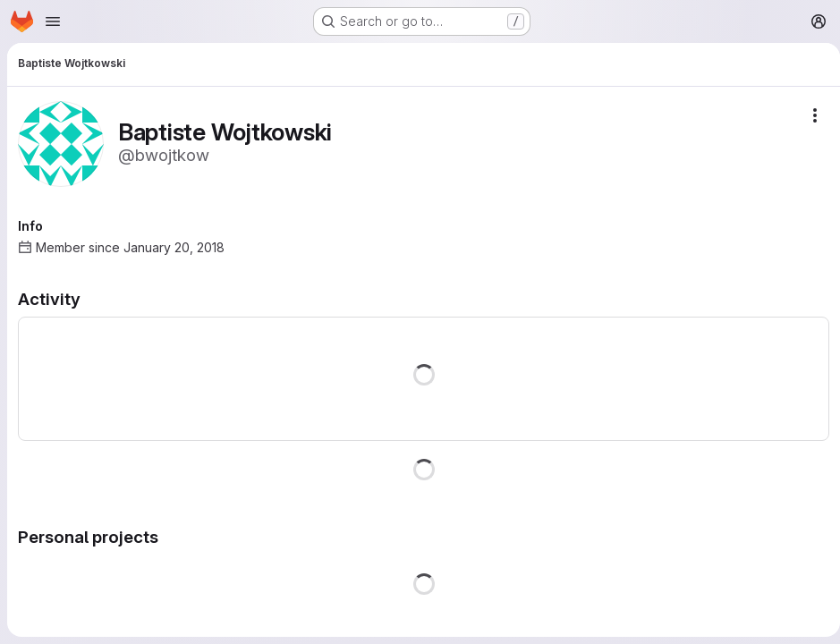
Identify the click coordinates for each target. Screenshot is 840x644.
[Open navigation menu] (53, 21)
